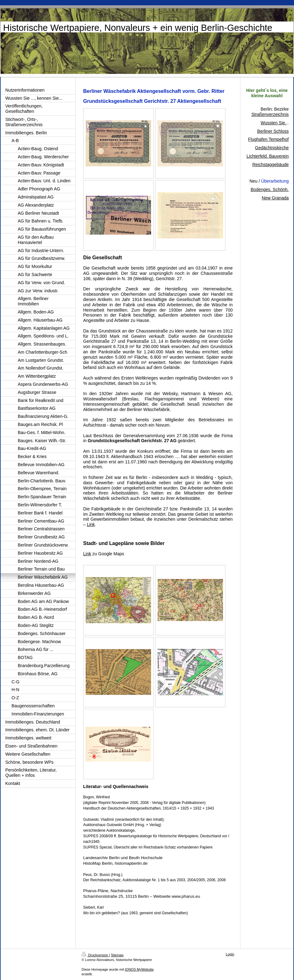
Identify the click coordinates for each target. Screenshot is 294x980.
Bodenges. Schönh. (270, 189)
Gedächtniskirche (272, 148)
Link (91, 524)
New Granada (275, 198)
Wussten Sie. (273, 123)
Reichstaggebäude (270, 165)
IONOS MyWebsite (139, 969)
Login (230, 954)
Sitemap (117, 955)
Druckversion (95, 955)
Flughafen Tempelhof (269, 139)
